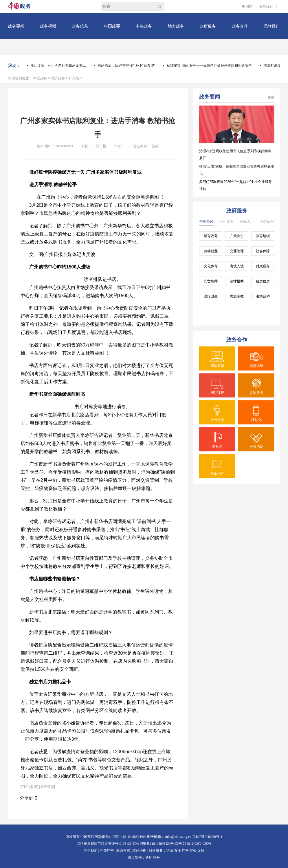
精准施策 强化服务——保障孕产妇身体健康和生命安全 (209, 66)
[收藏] (34, 787)
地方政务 (58, 78)
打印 (24, 787)
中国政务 (40, 78)
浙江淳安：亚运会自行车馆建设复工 (58, 66)
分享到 (27, 798)
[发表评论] (47, 787)
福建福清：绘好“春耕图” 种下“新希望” (126, 66)
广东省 (74, 78)
